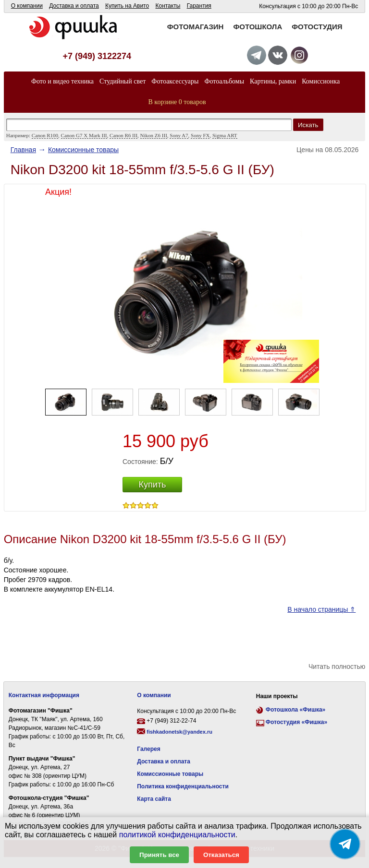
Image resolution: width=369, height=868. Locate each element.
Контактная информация (44, 695)
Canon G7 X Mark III (84, 135)
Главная (23, 150)
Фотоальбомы (224, 81)
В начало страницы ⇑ (321, 609)
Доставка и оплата (74, 6)
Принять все (159, 855)
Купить (153, 485)
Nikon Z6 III (154, 135)
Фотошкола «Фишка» (295, 710)
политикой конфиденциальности (177, 835)
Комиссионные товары (170, 774)
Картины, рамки (273, 81)
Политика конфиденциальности (183, 786)
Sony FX (200, 135)
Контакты (168, 6)
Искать (308, 125)
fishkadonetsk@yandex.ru (179, 732)
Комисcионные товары (83, 150)
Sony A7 (179, 135)
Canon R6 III (123, 135)
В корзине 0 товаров (177, 102)
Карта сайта (154, 799)
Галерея (148, 749)
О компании (27, 6)
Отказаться (221, 855)
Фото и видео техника (62, 81)
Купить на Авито (127, 6)
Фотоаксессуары (175, 81)
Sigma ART (225, 135)
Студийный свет (123, 81)
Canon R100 (45, 135)
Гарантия (199, 6)
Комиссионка (321, 81)
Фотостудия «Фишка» (296, 722)
